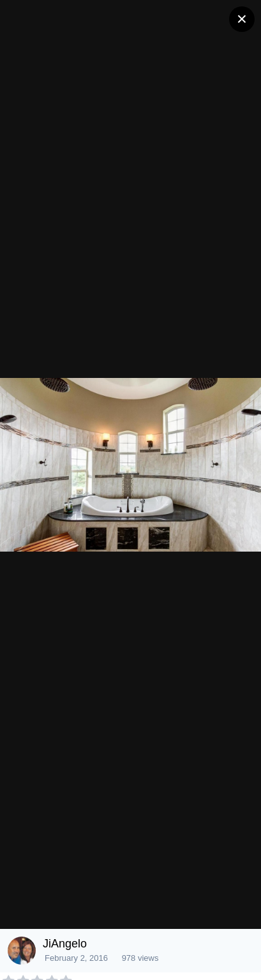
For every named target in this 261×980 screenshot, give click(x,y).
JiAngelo (65, 944)
